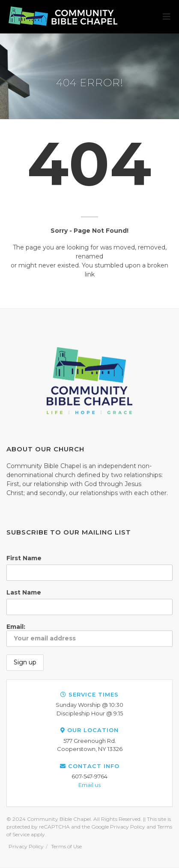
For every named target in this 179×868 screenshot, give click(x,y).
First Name (24, 558)
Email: (89, 635)
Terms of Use (66, 846)
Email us (89, 785)
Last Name (24, 592)
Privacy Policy (26, 846)
